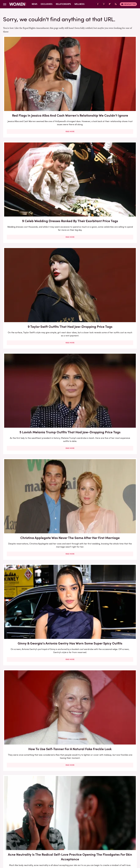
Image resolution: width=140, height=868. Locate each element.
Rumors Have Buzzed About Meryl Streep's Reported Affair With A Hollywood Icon (116, 377)
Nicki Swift (110, 842)
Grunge (67, 842)
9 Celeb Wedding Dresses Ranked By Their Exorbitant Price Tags (70, 69)
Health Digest (80, 842)
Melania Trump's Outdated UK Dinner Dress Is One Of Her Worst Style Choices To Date (115, 536)
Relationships (63, 4)
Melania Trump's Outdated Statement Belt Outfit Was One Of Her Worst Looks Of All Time (116, 455)
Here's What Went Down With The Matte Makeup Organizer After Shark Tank (24, 453)
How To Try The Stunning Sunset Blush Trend (70, 610)
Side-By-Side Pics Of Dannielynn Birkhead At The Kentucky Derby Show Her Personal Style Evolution (116, 769)
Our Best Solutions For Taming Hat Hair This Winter (115, 221)
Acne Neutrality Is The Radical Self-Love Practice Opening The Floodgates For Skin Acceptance (70, 226)
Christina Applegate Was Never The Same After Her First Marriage (70, 145)
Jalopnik (28, 842)
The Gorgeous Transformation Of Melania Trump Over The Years (24, 767)
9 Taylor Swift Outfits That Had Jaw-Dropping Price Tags (116, 69)
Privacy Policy (80, 824)
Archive (66, 824)
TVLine (38, 842)
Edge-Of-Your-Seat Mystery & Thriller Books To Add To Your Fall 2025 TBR (115, 691)
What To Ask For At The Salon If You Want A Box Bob (70, 299)
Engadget (17, 842)
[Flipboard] (110, 4)
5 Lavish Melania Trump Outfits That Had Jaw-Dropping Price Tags (24, 145)
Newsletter (128, 4)
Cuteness (48, 842)
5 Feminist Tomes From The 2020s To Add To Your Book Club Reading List (116, 301)
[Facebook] (98, 4)
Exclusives (47, 4)
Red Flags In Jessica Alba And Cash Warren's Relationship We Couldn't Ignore (24, 71)
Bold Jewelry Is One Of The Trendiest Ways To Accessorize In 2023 (24, 299)
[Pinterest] (104, 4)
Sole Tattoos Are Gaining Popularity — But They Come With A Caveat (24, 688)
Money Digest (96, 842)
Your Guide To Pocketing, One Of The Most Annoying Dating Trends (115, 612)
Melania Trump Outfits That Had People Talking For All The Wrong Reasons (24, 615)
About (55, 824)
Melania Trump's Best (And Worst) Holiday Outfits (70, 532)
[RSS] (116, 4)
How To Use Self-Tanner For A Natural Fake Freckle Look (24, 221)
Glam (58, 842)
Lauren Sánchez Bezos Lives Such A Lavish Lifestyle (70, 451)
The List (121, 842)
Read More (24, 104)
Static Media (55, 829)
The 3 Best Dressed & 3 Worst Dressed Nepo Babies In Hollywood (70, 688)
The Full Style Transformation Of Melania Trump (24, 532)
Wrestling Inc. (70, 846)
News (35, 4)
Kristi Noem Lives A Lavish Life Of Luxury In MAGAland (70, 764)
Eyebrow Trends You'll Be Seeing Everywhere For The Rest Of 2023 (70, 375)
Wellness (79, 4)
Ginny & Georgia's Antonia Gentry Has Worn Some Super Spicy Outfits (116, 147)
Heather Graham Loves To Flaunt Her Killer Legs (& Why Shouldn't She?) (24, 375)
